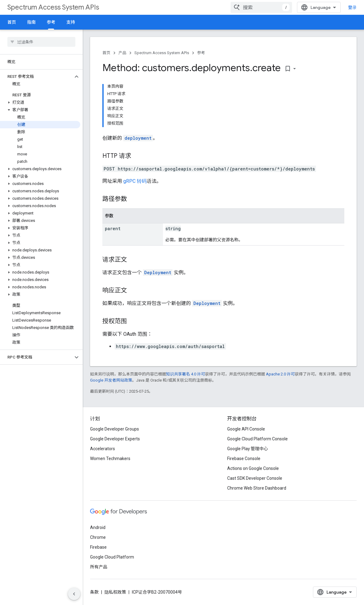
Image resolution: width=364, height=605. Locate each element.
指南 (31, 22)
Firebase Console (244, 459)
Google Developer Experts (115, 439)
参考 (201, 53)
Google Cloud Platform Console (257, 439)
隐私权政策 (115, 592)
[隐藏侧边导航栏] (74, 594)
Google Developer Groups (115, 429)
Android (98, 527)
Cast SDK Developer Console (255, 478)
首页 (12, 22)
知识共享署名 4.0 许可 (186, 374)
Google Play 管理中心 (248, 449)
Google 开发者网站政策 (111, 380)
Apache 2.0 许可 (280, 374)
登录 (352, 7)
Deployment (158, 272)
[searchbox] (41, 42)
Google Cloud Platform (112, 557)
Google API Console (246, 429)
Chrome (98, 537)
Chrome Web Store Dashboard (257, 488)
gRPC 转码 (135, 181)
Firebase (98, 547)
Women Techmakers (110, 459)
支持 (71, 22)
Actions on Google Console (253, 468)
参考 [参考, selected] (51, 22)
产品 (122, 53)
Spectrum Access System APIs (53, 7)
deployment (138, 138)
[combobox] (261, 7)
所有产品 (99, 567)
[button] (36, 77)
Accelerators (103, 449)
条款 (94, 592)
